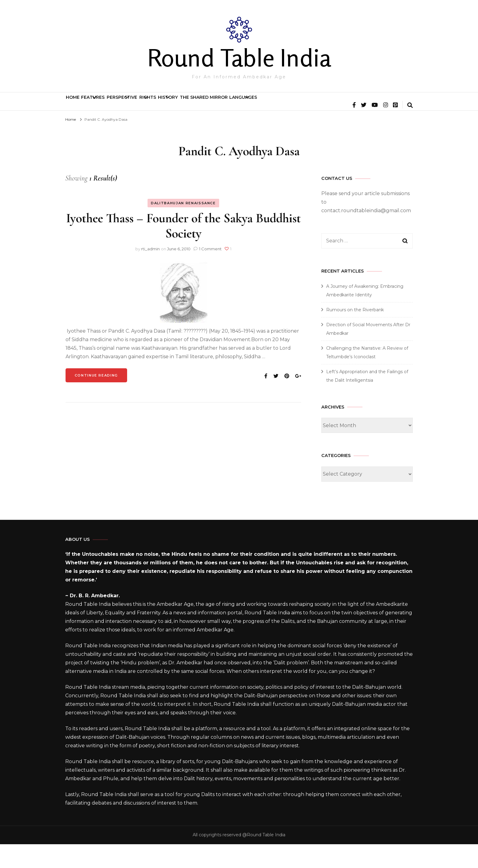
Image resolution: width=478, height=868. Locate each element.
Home (81, 104)
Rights (218, 104)
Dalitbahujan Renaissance (183, 227)
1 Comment (210, 273)
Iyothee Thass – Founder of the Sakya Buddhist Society (184, 250)
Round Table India (239, 58)
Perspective (170, 104)
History (261, 104)
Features (118, 104)
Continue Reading (96, 399)
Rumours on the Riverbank (355, 334)
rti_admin (150, 273)
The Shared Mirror (320, 104)
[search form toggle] (410, 130)
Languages (376, 104)
